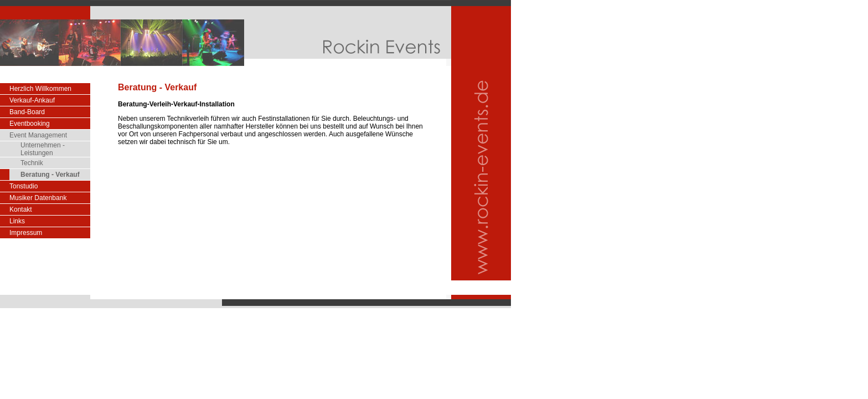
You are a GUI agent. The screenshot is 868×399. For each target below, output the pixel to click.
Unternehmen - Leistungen (43, 149)
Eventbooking (30, 124)
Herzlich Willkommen (40, 89)
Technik (32, 163)
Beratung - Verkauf (50, 175)
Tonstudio (24, 186)
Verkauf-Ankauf (32, 100)
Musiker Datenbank (38, 198)
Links (17, 221)
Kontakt (21, 209)
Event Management (38, 135)
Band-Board (27, 112)
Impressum (26, 233)
